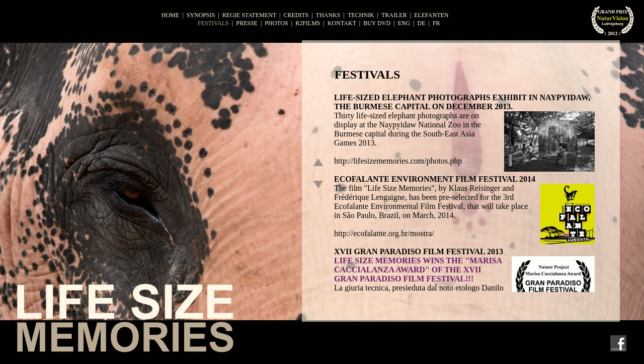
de (422, 23)
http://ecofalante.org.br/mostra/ (384, 233)
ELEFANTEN (431, 15)
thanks (328, 15)
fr (436, 23)
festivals (213, 23)
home (170, 15)
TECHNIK (361, 15)
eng (404, 23)
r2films (308, 23)
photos (276, 23)
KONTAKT (342, 23)
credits (296, 15)
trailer (394, 15)
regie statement (249, 15)
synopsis (201, 15)
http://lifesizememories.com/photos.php (398, 161)
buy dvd (377, 23)
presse (247, 23)
